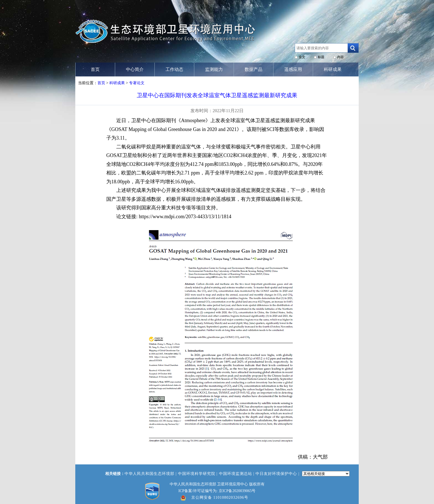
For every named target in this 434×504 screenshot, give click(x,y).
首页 (101, 83)
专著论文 (137, 83)
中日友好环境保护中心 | (278, 474)
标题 (321, 57)
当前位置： (88, 83)
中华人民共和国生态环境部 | (151, 474)
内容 (340, 57)
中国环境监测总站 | (237, 474)
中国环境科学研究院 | (198, 474)
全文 (302, 57)
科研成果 (117, 83)
